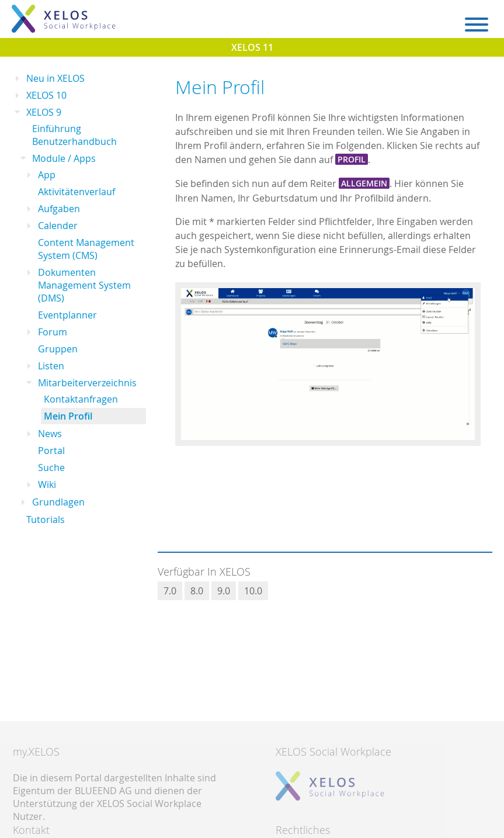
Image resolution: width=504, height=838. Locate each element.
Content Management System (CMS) (86, 249)
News (50, 434)
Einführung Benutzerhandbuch (74, 135)
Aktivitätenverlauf (77, 192)
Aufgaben (59, 209)
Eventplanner (67, 315)
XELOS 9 (44, 112)
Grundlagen (58, 502)
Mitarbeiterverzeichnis (87, 383)
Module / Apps (64, 158)
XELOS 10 (46, 95)
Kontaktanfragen (81, 399)
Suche (51, 468)
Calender (58, 226)
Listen (51, 366)
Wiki (47, 484)
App (47, 175)
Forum (53, 332)
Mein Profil (68, 416)
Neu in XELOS (55, 78)
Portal (51, 451)
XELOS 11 (252, 47)
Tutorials (46, 520)
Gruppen (58, 349)
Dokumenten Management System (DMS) (84, 285)
